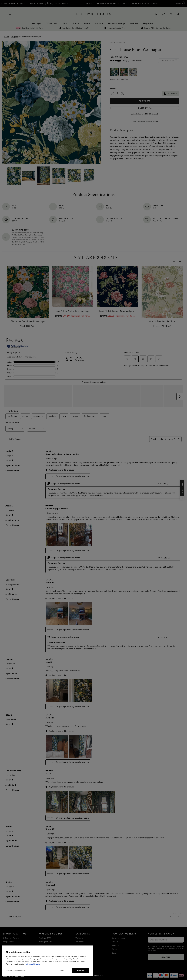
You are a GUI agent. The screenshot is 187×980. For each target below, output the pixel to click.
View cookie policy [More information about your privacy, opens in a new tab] (33, 964)
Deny (62, 970)
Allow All (81, 970)
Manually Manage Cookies (16, 970)
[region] (48, 961)
